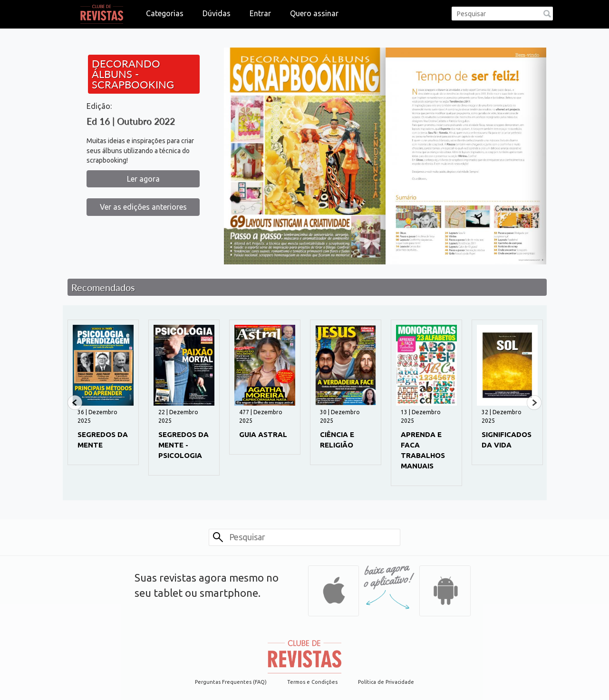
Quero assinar (314, 13)
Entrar (260, 13)
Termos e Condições (312, 682)
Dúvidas (217, 13)
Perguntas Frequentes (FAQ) (231, 682)
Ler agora (143, 179)
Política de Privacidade (386, 682)
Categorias (165, 13)
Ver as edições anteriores (143, 207)
